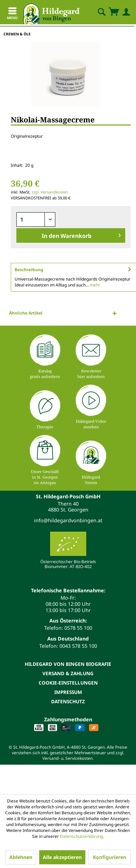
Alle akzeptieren (62, 857)
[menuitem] (96, 12)
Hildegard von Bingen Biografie (68, 664)
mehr (94, 285)
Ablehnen (21, 857)
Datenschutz (68, 701)
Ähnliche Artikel (26, 313)
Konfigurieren (110, 857)
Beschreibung (29, 270)
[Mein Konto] (125, 12)
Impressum (68, 692)
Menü (12, 14)
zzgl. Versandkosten (50, 192)
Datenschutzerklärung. (82, 836)
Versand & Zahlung (68, 673)
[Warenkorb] (114, 12)
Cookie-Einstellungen (68, 683)
